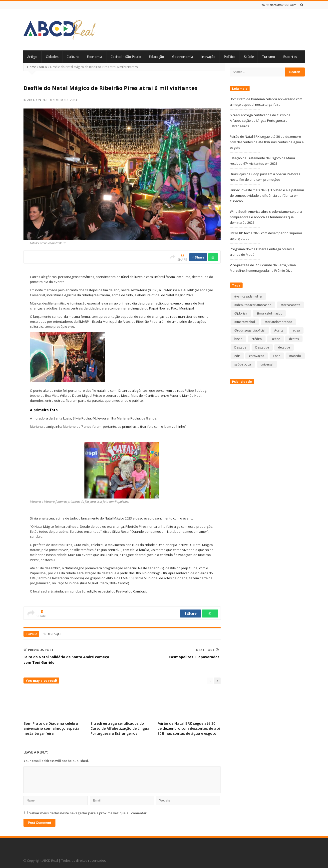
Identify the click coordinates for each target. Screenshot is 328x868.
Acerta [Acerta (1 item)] (279, 330)
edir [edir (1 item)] (237, 356)
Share (198, 257)
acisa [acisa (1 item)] (296, 330)
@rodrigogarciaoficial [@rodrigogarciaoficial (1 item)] (250, 330)
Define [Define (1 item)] (275, 339)
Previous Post (39, 650)
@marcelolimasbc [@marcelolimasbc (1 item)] (269, 313)
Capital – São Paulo (126, 57)
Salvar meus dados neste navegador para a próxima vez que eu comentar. (88, 813)
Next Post (208, 650)
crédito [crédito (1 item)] (257, 339)
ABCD (43, 67)
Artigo (32, 57)
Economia (95, 57)
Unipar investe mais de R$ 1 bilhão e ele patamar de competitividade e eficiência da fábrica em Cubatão (267, 195)
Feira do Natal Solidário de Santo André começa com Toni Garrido (66, 660)
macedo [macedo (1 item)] (295, 356)
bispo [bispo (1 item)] (238, 339)
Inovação (208, 57)
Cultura (73, 57)
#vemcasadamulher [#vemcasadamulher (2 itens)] (248, 296)
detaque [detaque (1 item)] (284, 347)
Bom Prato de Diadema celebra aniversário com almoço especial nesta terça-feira (52, 728)
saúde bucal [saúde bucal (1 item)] (243, 364)
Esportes (290, 57)
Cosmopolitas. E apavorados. (195, 657)
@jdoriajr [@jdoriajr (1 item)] (241, 313)
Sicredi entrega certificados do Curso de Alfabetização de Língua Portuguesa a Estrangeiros (120, 728)
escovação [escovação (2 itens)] (257, 356)
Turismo (268, 57)
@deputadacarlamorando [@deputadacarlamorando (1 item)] (253, 305)
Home (32, 67)
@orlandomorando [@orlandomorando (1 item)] (278, 322)
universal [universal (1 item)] (267, 364)
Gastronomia (183, 57)
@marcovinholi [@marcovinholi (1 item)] (245, 322)
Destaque (54, 634)
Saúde (249, 57)
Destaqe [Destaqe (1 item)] (240, 347)
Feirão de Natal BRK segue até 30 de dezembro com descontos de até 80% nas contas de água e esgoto (189, 728)
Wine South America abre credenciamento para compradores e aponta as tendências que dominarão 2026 (266, 217)
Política (230, 57)
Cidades (52, 57)
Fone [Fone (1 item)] (277, 356)
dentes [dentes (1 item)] (294, 339)
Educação (156, 57)
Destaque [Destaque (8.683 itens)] (262, 347)
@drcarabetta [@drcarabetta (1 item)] (290, 305)
